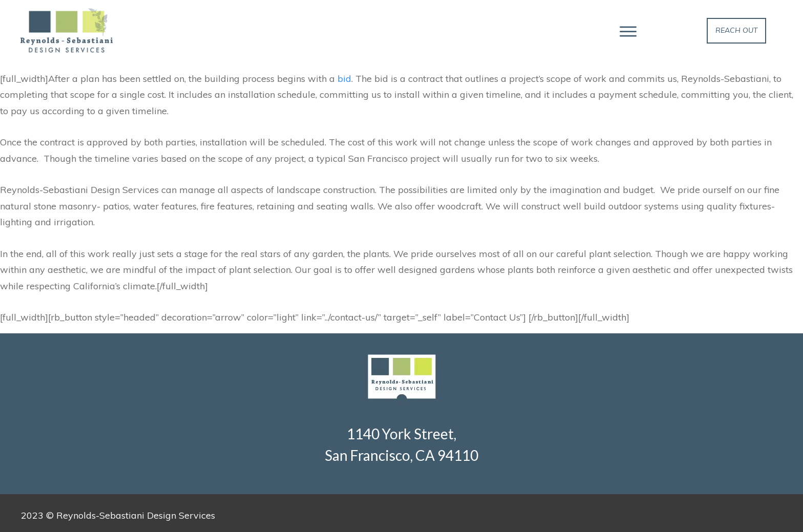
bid (344, 79)
